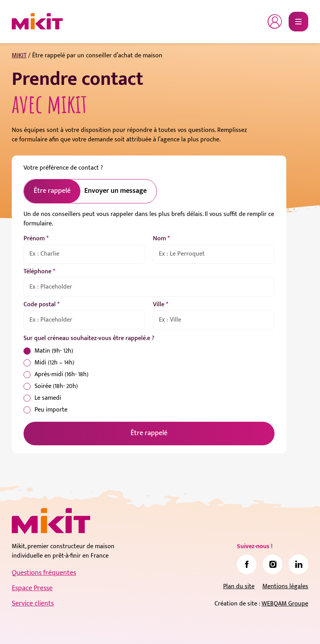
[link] (247, 564)
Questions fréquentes (44, 573)
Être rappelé (149, 433)
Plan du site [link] (239, 586)
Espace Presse (32, 588)
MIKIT (19, 56)
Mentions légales (285, 586)
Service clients (33, 604)
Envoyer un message (115, 191)
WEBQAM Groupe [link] (285, 604)
